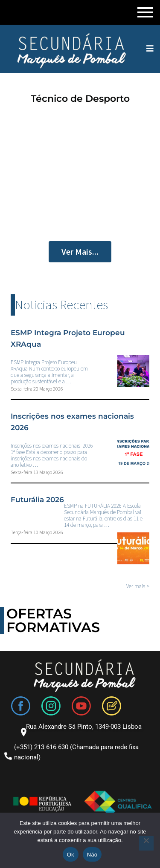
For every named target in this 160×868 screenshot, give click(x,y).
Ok (71, 855)
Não (92, 855)
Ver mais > (138, 586)
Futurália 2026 (37, 500)
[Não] (146, 843)
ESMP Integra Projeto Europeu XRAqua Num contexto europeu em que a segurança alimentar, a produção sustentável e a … (49, 372)
